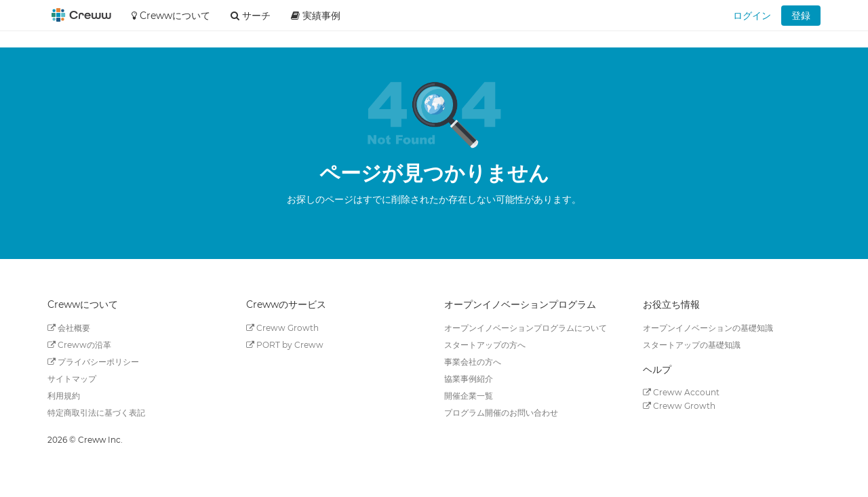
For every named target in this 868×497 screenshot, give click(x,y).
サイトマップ (72, 379)
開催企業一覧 (469, 396)
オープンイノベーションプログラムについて (526, 328)
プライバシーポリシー (93, 362)
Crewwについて (171, 16)
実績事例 (316, 16)
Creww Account (681, 392)
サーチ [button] (251, 16)
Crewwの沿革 (79, 345)
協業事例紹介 (469, 379)
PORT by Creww (285, 345)
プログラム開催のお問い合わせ (501, 413)
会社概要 (69, 328)
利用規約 (64, 396)
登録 (801, 16)
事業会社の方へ (473, 362)
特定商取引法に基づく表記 (96, 413)
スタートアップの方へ (485, 345)
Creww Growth (282, 328)
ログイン (752, 16)
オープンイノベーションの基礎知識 (708, 328)
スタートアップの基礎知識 (692, 345)
